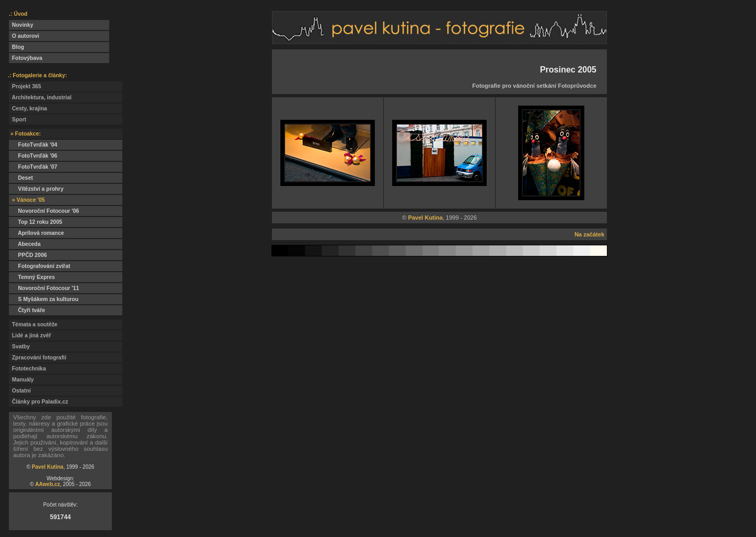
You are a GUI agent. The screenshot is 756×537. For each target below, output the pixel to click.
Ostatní (20, 391)
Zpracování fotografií (38, 358)
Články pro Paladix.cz (39, 402)
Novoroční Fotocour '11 (44, 288)
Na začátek (589, 234)
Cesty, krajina (28, 109)
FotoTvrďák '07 (33, 167)
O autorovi (24, 36)
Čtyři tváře (27, 310)
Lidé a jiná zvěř (30, 335)
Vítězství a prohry (36, 189)
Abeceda (25, 244)
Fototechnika (27, 369)
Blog (17, 47)
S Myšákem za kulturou (44, 299)
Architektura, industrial (40, 97)
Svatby (19, 347)
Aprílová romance (36, 233)
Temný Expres (32, 277)
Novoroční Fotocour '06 (44, 211)
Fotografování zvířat (40, 266)
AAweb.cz (48, 484)
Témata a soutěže (33, 324)
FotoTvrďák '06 (33, 156)
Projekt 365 (25, 86)
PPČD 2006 (28, 255)
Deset (21, 178)
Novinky (21, 25)
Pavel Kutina (48, 467)
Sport (18, 120)
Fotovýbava (26, 58)
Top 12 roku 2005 (35, 222)
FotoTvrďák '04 (33, 145)
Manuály (21, 380)
